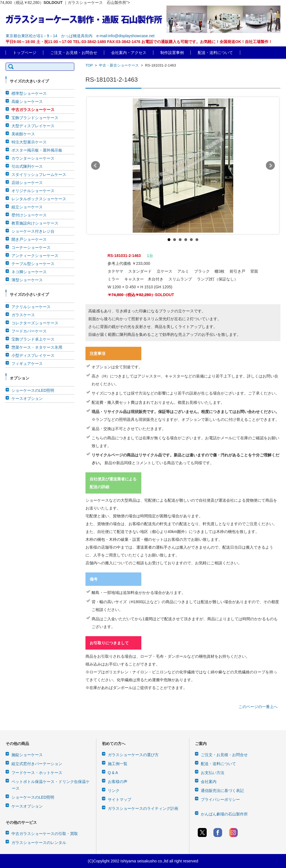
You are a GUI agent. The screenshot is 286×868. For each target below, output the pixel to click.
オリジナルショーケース (33, 191)
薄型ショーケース (27, 280)
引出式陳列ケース (27, 166)
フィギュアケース (27, 364)
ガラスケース (23, 315)
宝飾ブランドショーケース (35, 118)
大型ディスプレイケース (33, 126)
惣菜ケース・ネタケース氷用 (37, 347)
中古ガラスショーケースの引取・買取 (45, 834)
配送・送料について (215, 53)
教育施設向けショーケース (35, 223)
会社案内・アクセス (129, 53)
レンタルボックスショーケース (39, 199)
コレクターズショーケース (35, 323)
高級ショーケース (27, 102)
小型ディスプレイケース (33, 355)
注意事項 (97, 353)
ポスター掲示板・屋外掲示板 (37, 150)
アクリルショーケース (31, 307)
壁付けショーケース (29, 215)
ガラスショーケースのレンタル (39, 843)
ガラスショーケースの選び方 (133, 755)
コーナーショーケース (31, 247)
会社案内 (209, 782)
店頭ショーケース (27, 183)
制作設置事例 (172, 53)
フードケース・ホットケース (37, 773)
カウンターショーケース (33, 158)
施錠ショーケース (27, 755)
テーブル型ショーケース (33, 264)
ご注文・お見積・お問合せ (74, 53)
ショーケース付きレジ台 (33, 231)
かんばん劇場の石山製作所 (224, 814)
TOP (89, 65)
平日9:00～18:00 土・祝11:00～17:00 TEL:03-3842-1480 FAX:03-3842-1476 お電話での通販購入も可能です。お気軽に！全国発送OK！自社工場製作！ (139, 42)
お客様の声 (118, 782)
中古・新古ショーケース (119, 65)
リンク (114, 791)
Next (270, 166)
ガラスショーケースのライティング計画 (143, 808)
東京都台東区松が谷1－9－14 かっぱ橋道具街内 (49, 36)
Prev (96, 166)
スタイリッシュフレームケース (39, 174)
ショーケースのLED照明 (33, 390)
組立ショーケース (27, 207)
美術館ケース (23, 134)
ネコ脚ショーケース (29, 272)
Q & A (113, 773)
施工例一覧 (118, 764)
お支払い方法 (213, 773)
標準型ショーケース (29, 93)
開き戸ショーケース (29, 239)
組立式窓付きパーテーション (37, 764)
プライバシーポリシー (220, 799)
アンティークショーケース (35, 256)
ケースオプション (27, 398)
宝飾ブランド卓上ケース (33, 339)
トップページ (25, 53)
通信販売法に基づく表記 (222, 791)
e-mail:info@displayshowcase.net (125, 36)
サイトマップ (120, 799)
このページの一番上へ (258, 707)
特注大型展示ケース (29, 142)
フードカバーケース (29, 331)
